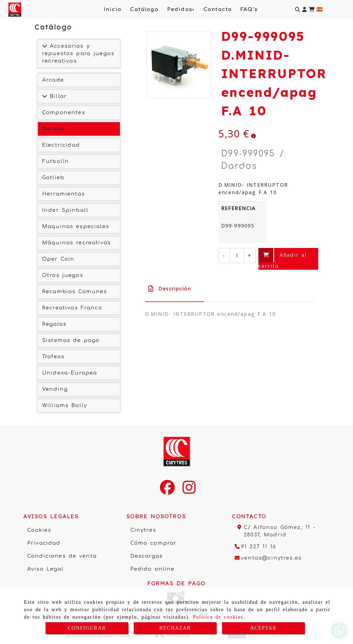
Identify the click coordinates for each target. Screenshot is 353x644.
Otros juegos (63, 275)
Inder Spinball (65, 210)
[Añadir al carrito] (288, 259)
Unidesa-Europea (70, 373)
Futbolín (56, 161)
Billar (57, 96)
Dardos (53, 129)
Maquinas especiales (76, 226)
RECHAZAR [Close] (175, 628)
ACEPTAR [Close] (263, 628)
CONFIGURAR (87, 628)
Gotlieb (53, 178)
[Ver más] (45, 96)
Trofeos (53, 357)
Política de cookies (218, 617)
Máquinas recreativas (77, 243)
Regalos (54, 324)
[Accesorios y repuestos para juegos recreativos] (45, 46)
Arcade (53, 80)
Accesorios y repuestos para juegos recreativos (78, 54)
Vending (55, 389)
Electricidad (61, 145)
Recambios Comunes (75, 292)
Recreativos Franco (72, 308)
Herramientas (64, 194)
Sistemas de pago (71, 340)
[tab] (175, 289)
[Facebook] (167, 491)
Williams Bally (65, 405)
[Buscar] (298, 10)
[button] (304, 10)
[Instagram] (189, 491)
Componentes (64, 113)
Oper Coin (58, 259)
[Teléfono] (256, 547)
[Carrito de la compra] (312, 10)
